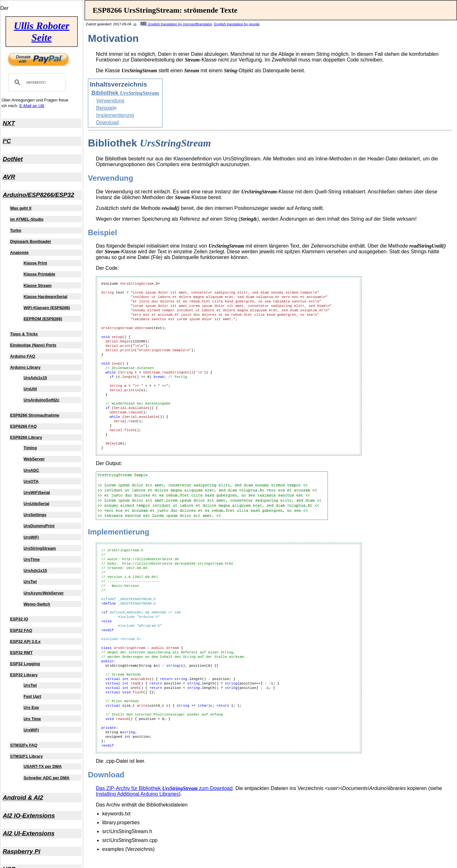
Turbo (16, 230)
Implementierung (115, 115)
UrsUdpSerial (36, 504)
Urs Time (32, 719)
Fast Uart (32, 696)
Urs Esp (31, 707)
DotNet (13, 159)
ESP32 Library (24, 675)
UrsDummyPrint (39, 526)
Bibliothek (125, 93)
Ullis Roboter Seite (41, 32)
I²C (7, 141)
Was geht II (21, 208)
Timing (30, 448)
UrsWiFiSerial (37, 492)
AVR (9, 177)
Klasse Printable (39, 274)
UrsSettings (35, 515)
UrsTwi (30, 582)
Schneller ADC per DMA (46, 778)
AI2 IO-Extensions (29, 816)
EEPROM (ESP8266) (43, 319)
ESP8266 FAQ (23, 426)
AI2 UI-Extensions (29, 833)
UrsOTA (31, 481)
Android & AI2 (23, 797)
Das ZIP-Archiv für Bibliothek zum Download (164, 788)
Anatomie (19, 253)
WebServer (34, 459)
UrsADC (31, 470)
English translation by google (237, 24)
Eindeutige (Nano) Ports (33, 345)
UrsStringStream (40, 548)
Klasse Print (35, 263)
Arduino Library (25, 367)
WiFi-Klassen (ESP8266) (47, 308)
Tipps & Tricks (24, 334)
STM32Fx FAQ (24, 745)
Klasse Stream (37, 285)
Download (107, 123)
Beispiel (105, 108)
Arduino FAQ (23, 356)
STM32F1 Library (26, 756)
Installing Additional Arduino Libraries (137, 794)
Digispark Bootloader (31, 241)
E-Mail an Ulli (32, 106)
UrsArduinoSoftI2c (41, 400)
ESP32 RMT (21, 653)
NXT (9, 123)
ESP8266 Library (26, 437)
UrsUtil (30, 389)
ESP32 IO (19, 619)
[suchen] (36, 82)
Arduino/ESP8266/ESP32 (39, 195)
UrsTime (32, 559)
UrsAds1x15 (35, 378)
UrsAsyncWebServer (43, 593)
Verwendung (110, 101)
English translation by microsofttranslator (176, 24)
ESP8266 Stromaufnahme (35, 415)
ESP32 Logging (25, 664)
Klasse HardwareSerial (45, 297)
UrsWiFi (31, 537)
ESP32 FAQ (21, 630)
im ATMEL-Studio (27, 219)
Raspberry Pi (22, 851)
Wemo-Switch (37, 604)
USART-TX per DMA (43, 766)
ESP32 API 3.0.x (25, 641)
